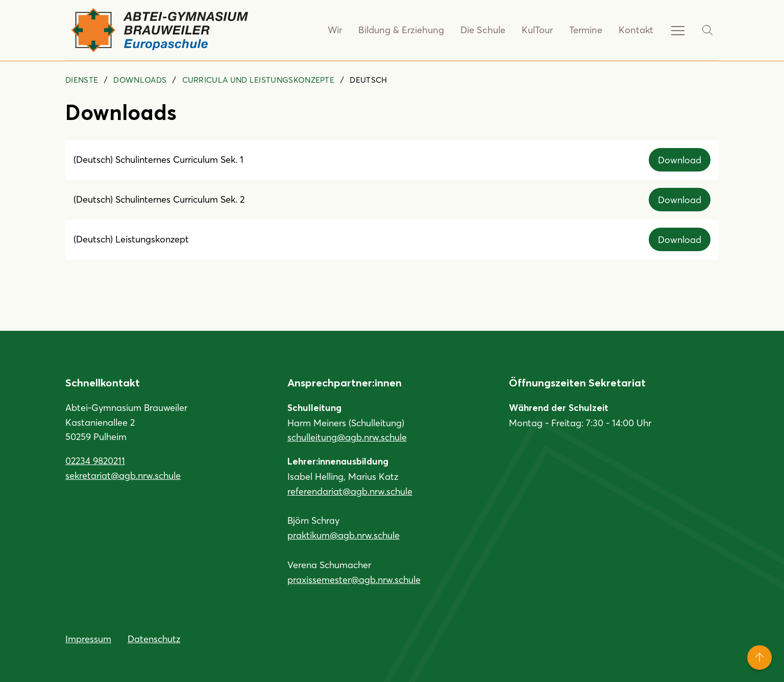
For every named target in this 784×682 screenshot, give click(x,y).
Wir (340, 30)
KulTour (538, 30)
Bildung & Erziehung (405, 30)
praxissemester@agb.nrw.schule (354, 579)
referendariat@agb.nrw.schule (350, 491)
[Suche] (707, 30)
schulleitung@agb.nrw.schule (347, 437)
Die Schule (485, 30)
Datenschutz (154, 639)
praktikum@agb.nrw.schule (344, 535)
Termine (586, 30)
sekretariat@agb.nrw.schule (123, 475)
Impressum (88, 639)
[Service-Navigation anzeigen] (678, 30)
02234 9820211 (95, 460)
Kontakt (636, 30)
